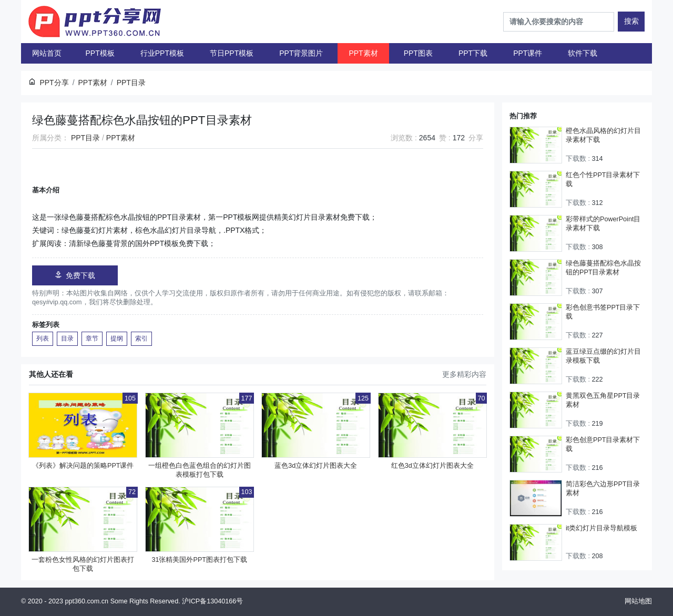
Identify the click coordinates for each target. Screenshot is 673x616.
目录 (67, 338)
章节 (92, 338)
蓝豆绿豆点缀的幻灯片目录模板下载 (603, 356)
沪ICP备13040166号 (212, 601)
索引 (141, 338)
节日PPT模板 (232, 53)
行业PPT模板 (162, 53)
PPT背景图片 (301, 53)
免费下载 (75, 275)
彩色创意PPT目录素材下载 (603, 444)
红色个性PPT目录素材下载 (603, 179)
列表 (43, 338)
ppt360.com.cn (87, 601)
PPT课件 (528, 53)
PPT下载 (473, 53)
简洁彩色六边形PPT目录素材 (603, 489)
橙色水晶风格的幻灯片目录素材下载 (603, 135)
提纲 (117, 338)
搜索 (631, 21)
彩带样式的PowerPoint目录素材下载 (603, 224)
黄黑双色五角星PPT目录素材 (603, 400)
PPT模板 (100, 53)
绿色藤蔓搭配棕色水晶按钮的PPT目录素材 (603, 268)
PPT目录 (85, 138)
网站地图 (638, 601)
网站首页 (47, 53)
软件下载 (583, 53)
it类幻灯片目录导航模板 (601, 528)
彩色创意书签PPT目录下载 (603, 312)
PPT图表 (418, 53)
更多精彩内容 (464, 374)
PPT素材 (363, 53)
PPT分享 (54, 83)
